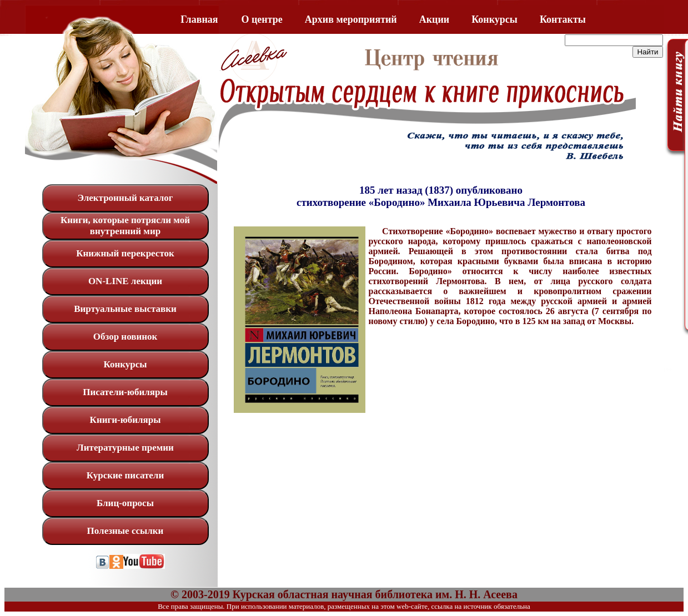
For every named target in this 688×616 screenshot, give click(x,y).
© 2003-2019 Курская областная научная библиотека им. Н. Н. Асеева (344, 594)
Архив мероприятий (351, 19)
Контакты (563, 19)
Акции (434, 19)
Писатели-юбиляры (125, 392)
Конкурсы (494, 19)
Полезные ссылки (125, 531)
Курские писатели (125, 475)
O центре (262, 19)
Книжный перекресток (125, 253)
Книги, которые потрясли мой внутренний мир (125, 226)
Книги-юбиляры (125, 420)
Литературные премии (125, 448)
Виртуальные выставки (125, 309)
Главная (199, 19)
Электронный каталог (125, 198)
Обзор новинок (125, 337)
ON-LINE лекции (125, 281)
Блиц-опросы (125, 503)
